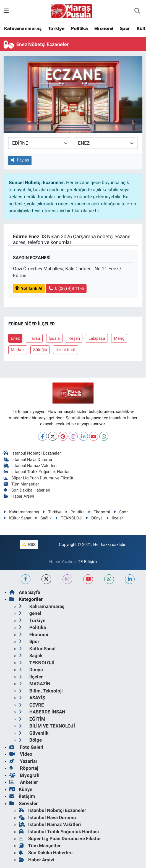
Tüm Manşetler (21, 484)
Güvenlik (34, 733)
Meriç (119, 338)
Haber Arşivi (19, 496)
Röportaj (24, 768)
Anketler (24, 782)
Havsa (34, 338)
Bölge (30, 740)
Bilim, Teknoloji (41, 691)
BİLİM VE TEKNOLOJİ (47, 726)
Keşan (74, 338)
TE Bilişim (87, 562)
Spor (125, 29)
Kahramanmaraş (23, 29)
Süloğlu (40, 350)
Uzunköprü (65, 350)
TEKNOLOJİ (69, 518)
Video (21, 754)
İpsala (54, 338)
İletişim (22, 796)
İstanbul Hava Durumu (28, 460)
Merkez (18, 350)
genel (30, 613)
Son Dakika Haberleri (27, 490)
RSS (29, 545)
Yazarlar (23, 761)
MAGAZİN (35, 684)
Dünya (94, 518)
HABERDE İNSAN (42, 712)
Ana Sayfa (25, 592)
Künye (21, 789)
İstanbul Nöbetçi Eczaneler (32, 453)
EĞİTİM (32, 719)
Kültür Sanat (18, 518)
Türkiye (56, 29)
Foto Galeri (26, 747)
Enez (15, 338)
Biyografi (24, 775)
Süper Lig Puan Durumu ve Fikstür (39, 478)
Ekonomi (104, 29)
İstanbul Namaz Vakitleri (30, 466)
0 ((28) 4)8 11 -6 (66, 288)
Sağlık (43, 518)
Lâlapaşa (97, 338)
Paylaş (20, 160)
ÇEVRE (31, 705)
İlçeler (115, 518)
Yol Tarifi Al (29, 288)
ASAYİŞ (32, 698)
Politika (79, 29)
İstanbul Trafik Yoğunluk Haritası (38, 472)
